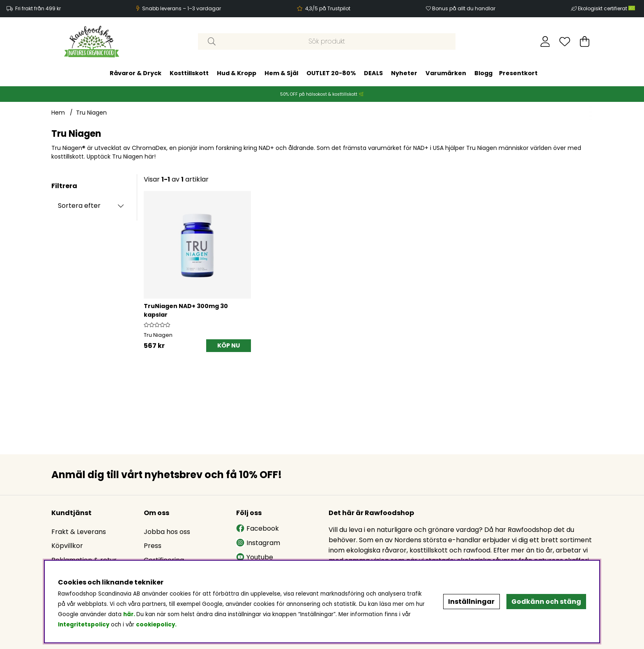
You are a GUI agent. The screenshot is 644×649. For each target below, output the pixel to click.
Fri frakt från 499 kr (38, 8)
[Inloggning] (545, 41)
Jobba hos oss (167, 532)
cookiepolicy (155, 625)
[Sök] (327, 41)
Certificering (164, 560)
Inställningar (471, 602)
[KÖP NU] (229, 346)
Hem (58, 113)
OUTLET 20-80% (331, 73)
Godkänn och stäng (546, 602)
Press (153, 546)
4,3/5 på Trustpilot (328, 8)
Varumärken (446, 73)
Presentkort (518, 73)
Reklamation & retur (84, 560)
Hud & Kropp (237, 73)
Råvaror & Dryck (136, 73)
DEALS (373, 73)
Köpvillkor (67, 546)
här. (130, 614)
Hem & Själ (281, 73)
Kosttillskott (189, 73)
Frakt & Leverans (79, 532)
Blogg (483, 73)
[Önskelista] (565, 41)
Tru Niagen (91, 113)
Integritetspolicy (84, 625)
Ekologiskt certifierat (607, 8)
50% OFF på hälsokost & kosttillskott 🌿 (322, 94)
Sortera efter (79, 206)
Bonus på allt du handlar (464, 8)
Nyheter (404, 73)
